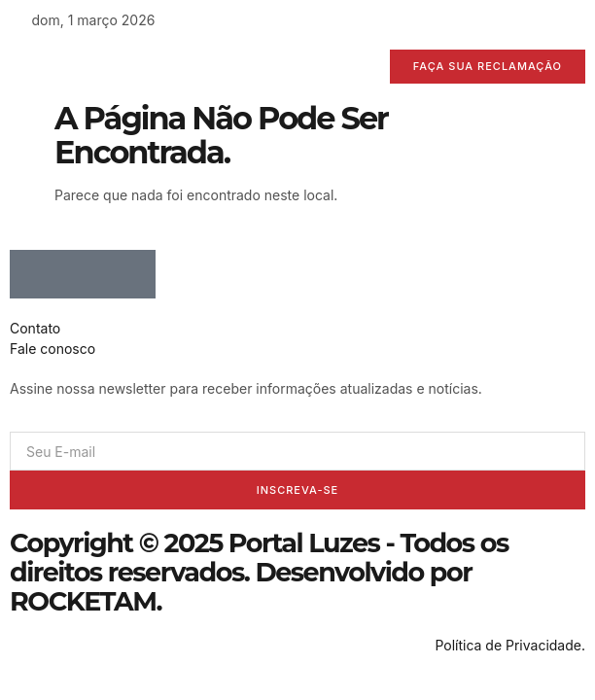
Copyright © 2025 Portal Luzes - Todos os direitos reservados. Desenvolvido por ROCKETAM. (259, 572)
